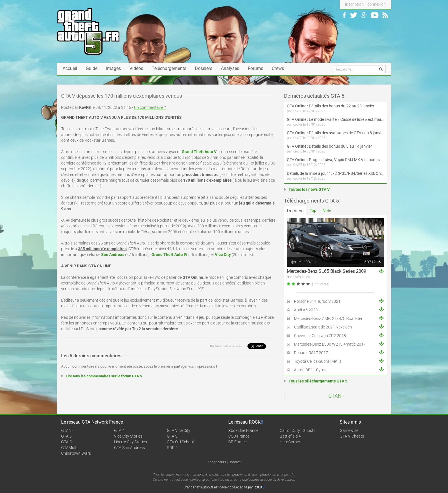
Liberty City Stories (130, 442)
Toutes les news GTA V (309, 189)
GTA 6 (66, 436)
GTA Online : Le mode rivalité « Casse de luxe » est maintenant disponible (335, 119)
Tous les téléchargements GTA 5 (318, 381)
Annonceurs (217, 462)
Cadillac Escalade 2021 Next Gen (323, 327)
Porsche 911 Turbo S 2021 (317, 301)
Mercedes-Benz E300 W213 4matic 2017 (330, 344)
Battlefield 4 (290, 436)
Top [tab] (313, 211)
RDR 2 (172, 448)
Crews (278, 68)
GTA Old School (180, 442)
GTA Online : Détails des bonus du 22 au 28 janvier (331, 106)
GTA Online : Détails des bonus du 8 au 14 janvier (329, 146)
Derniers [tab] (295, 211)
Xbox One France (243, 430)
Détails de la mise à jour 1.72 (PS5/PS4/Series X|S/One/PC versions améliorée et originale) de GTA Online (335, 173)
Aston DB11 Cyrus (310, 370)
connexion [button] (377, 4)
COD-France (239, 436)
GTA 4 (119, 430)
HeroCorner (290, 442)
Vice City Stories (128, 436)
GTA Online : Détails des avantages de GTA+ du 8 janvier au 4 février (335, 133)
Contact (235, 462)
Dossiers (204, 68)
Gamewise (349, 430)
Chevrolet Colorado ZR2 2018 (320, 336)
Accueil (70, 68)
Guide (92, 68)
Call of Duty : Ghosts (298, 430)
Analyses (230, 68)
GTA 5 (66, 442)
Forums (255, 68)
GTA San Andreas (129, 448)
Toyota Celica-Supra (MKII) (318, 361)
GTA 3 (172, 436)
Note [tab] (327, 211)
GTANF (336, 396)
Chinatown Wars (76, 453)
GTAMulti (69, 448)
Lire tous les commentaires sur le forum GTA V (104, 376)
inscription (354, 4)
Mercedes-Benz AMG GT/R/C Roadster (328, 318)
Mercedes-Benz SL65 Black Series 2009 (327, 271)
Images (113, 68)
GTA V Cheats (352, 436)
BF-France (237, 442)
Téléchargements (169, 68)
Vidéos (136, 68)
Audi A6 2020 (306, 310)
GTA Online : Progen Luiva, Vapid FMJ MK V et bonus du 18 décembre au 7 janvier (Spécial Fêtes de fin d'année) (335, 160)
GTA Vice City (179, 430)
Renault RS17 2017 (311, 353)
